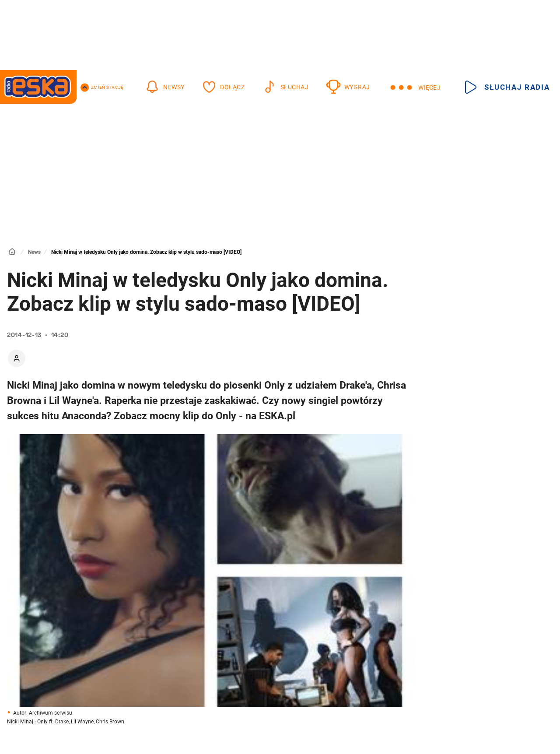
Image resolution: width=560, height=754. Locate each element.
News (34, 252)
